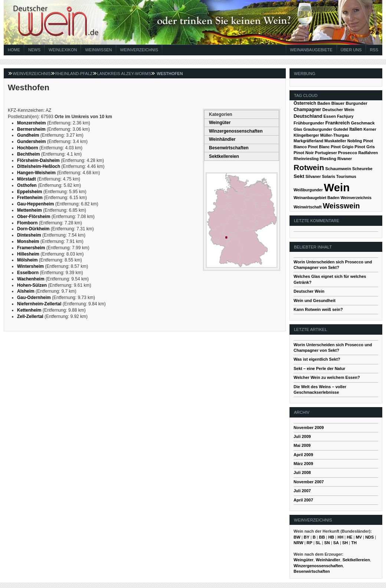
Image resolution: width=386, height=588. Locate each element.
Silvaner (313, 176)
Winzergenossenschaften (236, 131)
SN (327, 543)
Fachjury (345, 116)
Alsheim (26, 291)
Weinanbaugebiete (311, 50)
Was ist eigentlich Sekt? (317, 359)
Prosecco (348, 153)
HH (340, 537)
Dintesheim (29, 235)
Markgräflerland (308, 141)
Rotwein (309, 167)
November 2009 (309, 428)
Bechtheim (28, 154)
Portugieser (326, 153)
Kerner (370, 129)
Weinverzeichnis (139, 50)
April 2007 (303, 500)
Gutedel (341, 129)
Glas (298, 129)
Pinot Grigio (342, 147)
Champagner (307, 110)
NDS (369, 537)
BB (322, 537)
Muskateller (335, 141)
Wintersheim (30, 266)
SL (318, 543)
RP (309, 543)
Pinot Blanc (319, 147)
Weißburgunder (308, 190)
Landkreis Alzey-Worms (124, 74)
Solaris (328, 176)
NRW (298, 543)
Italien (356, 129)
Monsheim (28, 241)
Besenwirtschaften (229, 148)
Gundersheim (31, 142)
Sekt (299, 176)
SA (336, 543)
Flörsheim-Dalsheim (38, 160)
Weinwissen (98, 50)
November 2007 (309, 482)
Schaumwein (338, 169)
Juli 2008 (302, 472)
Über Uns (351, 50)
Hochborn (28, 148)
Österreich (305, 103)
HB (331, 537)
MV (359, 537)
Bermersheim (31, 129)
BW (297, 537)
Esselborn (28, 273)
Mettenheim (30, 210)
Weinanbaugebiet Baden (317, 198)
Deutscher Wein (338, 110)
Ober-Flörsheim (34, 217)
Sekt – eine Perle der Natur (319, 368)
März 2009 (303, 464)
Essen (330, 116)
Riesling (328, 159)
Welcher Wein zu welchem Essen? (327, 377)
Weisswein (341, 206)
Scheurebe (362, 169)
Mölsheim (27, 260)
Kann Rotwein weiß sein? (318, 309)
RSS (374, 50)
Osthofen (27, 185)
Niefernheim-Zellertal (39, 304)
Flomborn (27, 223)
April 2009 (303, 455)
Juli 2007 (302, 491)
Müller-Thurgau (335, 135)
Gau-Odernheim (34, 298)
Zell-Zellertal (30, 316)
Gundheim (28, 135)
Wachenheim (31, 279)
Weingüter (220, 123)
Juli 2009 (302, 436)
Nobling (355, 141)
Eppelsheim (30, 192)
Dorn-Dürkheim (33, 229)
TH (354, 543)
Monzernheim (31, 123)
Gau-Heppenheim (35, 204)
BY (306, 537)
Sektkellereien (224, 156)
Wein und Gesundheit (315, 301)
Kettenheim (29, 310)
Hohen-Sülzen (32, 285)
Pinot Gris (365, 147)
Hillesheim (28, 254)
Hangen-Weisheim (36, 173)
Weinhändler (222, 139)
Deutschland (308, 116)
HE (349, 537)
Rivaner (345, 159)
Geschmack (363, 123)
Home (14, 50)
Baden (324, 103)
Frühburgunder (309, 123)
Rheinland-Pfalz (74, 74)
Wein (337, 187)
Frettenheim (30, 198)
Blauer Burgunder (349, 103)
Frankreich (337, 123)
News (34, 50)
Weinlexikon (63, 50)
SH (345, 543)
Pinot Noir (304, 153)
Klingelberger (306, 135)
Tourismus (346, 176)
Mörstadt (27, 179)
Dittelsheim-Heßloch (39, 166)
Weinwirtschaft (308, 207)
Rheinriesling (306, 159)
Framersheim (31, 248)
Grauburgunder (318, 129)
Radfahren (368, 153)
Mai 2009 (302, 445)
